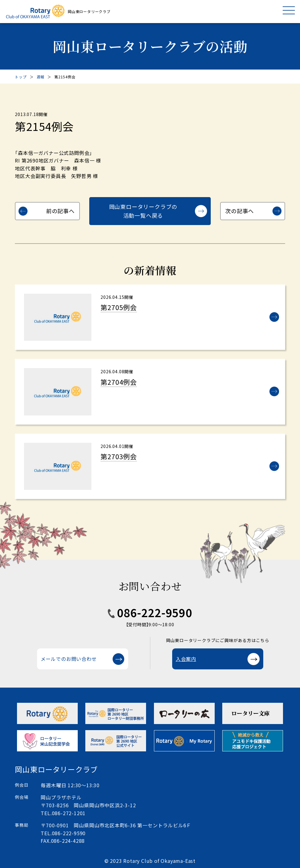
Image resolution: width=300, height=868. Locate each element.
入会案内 (186, 659)
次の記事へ (240, 211)
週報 (41, 77)
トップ (21, 77)
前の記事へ (60, 211)
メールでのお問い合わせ (69, 659)
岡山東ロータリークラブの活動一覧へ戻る (143, 211)
